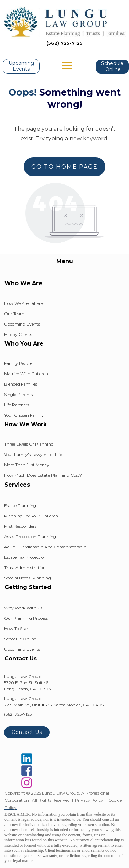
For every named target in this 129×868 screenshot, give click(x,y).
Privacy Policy (89, 800)
